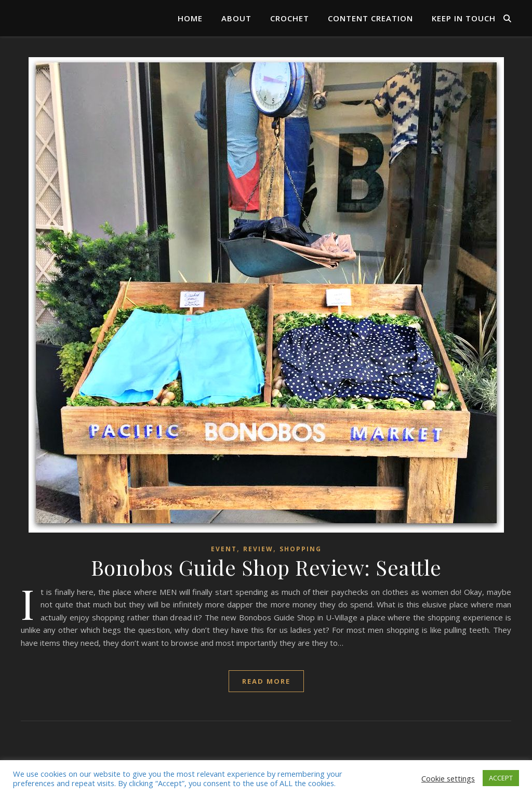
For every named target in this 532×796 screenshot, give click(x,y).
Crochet (290, 18)
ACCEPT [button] (501, 778)
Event (224, 549)
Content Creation (370, 18)
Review (258, 549)
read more (266, 681)
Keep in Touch (464, 18)
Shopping (301, 549)
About (236, 18)
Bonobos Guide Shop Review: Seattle (266, 567)
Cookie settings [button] (448, 778)
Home (190, 18)
